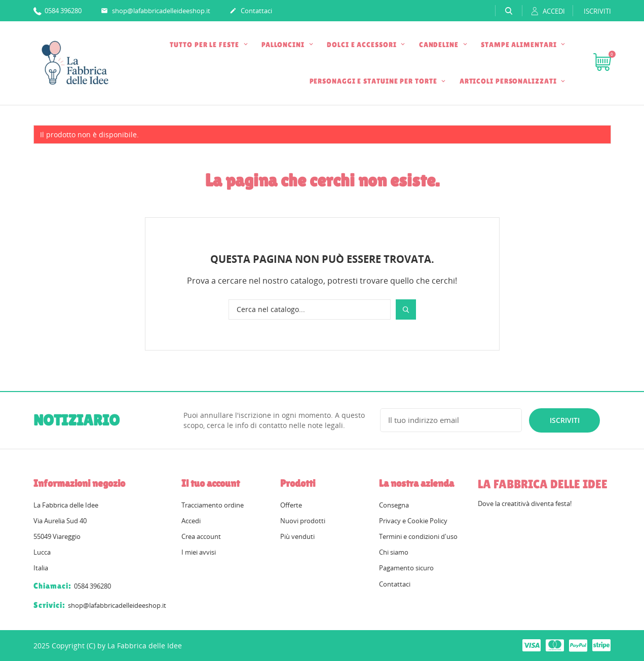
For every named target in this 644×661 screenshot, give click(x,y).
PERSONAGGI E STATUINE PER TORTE (374, 81)
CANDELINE (440, 45)
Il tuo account (211, 483)
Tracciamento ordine (213, 505)
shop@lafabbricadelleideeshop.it (156, 11)
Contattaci (251, 11)
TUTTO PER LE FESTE (205, 45)
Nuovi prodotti (303, 521)
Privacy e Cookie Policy (413, 521)
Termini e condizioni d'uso (418, 536)
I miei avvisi (199, 552)
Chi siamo (394, 552)
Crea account (201, 536)
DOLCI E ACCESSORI (363, 45)
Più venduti (297, 536)
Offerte (291, 505)
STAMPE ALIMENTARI (520, 45)
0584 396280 (58, 10)
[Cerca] (310, 309)
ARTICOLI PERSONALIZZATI (509, 81)
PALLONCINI (284, 45)
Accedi (191, 521)
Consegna (394, 505)
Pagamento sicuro (406, 568)
